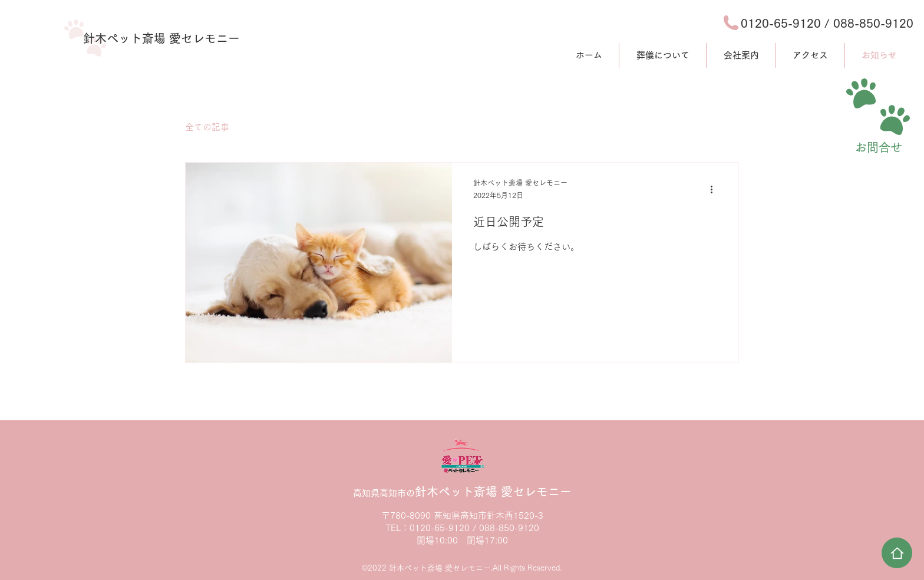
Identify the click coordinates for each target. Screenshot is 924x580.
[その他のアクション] (715, 190)
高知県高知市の (462, 493)
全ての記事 (207, 127)
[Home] (897, 553)
